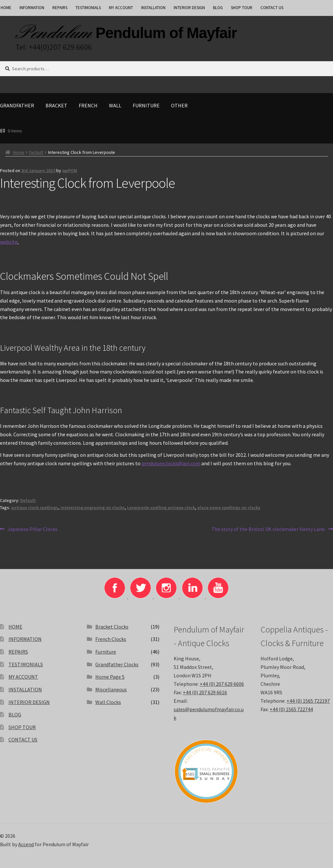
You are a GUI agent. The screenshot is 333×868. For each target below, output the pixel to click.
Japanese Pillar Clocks (32, 529)
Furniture (146, 105)
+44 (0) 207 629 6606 (222, 684)
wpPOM (70, 170)
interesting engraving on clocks (93, 508)
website (9, 242)
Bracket (56, 105)
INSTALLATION (153, 8)
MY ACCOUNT (121, 8)
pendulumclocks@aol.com (171, 463)
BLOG (218, 8)
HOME (15, 627)
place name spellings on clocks (229, 508)
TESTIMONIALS (88, 8)
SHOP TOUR (242, 8)
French (88, 105)
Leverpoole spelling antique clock (161, 508)
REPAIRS (60, 8)
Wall (115, 105)
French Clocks (111, 639)
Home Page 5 (110, 677)
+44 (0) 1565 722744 (291, 709)
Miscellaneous (111, 689)
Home (19, 152)
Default (36, 152)
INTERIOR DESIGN (189, 8)
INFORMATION (32, 8)
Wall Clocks (108, 702)
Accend (26, 844)
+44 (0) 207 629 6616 (205, 692)
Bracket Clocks (112, 627)
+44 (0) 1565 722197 (308, 701)
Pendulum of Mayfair (166, 33)
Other (179, 105)
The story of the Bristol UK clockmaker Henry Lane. (268, 529)
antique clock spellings (35, 508)
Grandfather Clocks (117, 664)
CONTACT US (272, 8)
